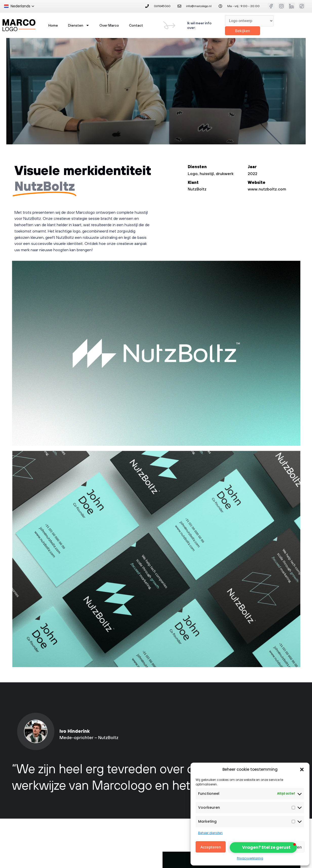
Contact (136, 25)
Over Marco (109, 25)
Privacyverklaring (250, 858)
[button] (302, 769)
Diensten (79, 25)
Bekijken (243, 31)
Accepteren (211, 847)
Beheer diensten (210, 833)
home (53, 25)
